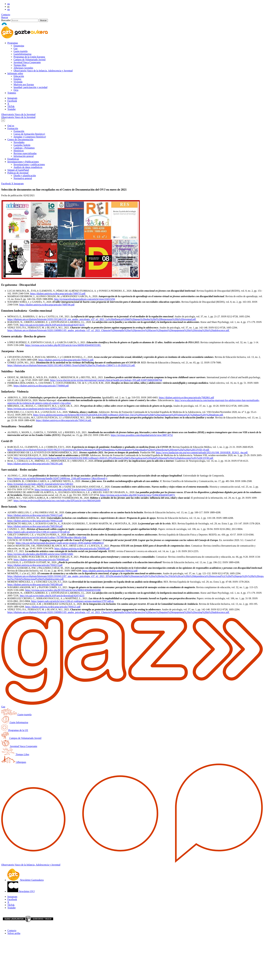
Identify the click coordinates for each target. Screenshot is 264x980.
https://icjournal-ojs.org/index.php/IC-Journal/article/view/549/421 (40, 484)
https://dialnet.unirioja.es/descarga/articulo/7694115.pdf (35, 515)
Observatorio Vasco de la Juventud (18, 114)
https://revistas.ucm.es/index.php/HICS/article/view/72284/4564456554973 (138, 495)
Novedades (19, 142)
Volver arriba (14, 933)
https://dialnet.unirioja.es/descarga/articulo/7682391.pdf (35, 464)
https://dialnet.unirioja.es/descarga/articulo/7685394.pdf (35, 526)
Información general (24, 156)
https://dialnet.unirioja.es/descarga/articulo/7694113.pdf (35, 565)
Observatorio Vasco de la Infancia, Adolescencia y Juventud (43, 71)
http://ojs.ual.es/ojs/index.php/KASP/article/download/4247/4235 (52, 325)
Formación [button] (13, 128)
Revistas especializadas (25, 153)
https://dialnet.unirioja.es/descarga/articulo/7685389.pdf (35, 585)
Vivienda (18, 82)
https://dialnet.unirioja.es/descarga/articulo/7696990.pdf (82, 548)
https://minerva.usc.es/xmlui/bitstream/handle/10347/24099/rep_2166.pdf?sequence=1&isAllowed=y (57, 478)
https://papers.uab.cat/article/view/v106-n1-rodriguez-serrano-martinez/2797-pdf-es (73, 601)
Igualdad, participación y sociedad (30, 87)
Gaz (16, 48)
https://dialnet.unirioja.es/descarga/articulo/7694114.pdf (64, 420)
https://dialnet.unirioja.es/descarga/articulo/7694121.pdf (53, 607)
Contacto (6, 15)
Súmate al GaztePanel (18, 170)
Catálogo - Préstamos (24, 148)
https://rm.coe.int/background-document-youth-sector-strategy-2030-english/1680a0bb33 (60, 543)
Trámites (12, 93)
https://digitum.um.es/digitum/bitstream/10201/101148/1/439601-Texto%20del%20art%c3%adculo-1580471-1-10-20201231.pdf (71, 365)
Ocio (16, 90)
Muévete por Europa (24, 84)
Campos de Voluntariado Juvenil (30, 60)
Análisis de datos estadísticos (28, 167)
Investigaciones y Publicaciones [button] (23, 162)
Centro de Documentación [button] (20, 139)
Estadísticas (13, 159)
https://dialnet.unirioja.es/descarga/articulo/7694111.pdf (66, 360)
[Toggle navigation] (3, 120)
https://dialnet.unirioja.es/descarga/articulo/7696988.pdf (41, 560)
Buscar (5, 17)
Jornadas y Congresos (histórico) (30, 137)
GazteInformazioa (22, 54)
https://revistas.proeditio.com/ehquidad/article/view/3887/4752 (142, 435)
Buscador (6, 20)
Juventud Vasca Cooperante (27, 62)
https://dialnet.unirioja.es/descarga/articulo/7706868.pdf (41, 386)
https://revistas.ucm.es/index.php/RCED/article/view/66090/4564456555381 (63, 345)
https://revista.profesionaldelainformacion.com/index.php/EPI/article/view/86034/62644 (57, 501)
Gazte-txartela (21, 51)
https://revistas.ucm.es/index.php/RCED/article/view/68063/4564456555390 (63, 590)
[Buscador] (25, 20)
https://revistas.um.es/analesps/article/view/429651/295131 (37, 409)
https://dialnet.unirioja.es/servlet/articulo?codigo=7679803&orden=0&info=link (47, 537)
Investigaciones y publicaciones (29, 164)
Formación (19, 131)
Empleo (17, 79)
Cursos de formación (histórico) (29, 134)
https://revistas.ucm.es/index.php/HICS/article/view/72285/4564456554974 (72, 489)
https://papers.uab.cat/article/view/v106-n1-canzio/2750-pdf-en (38, 532)
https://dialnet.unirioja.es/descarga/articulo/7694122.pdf (35, 521)
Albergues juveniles (23, 68)
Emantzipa (19, 46)
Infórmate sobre (15, 73)
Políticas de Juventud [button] (18, 173)
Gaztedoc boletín (22, 145)
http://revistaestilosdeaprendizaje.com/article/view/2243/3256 (85, 299)
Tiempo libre (20, 65)
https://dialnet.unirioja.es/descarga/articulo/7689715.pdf (58, 294)
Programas (13, 43)
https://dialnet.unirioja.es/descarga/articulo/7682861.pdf (186, 397)
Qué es (11, 126)
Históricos (19, 151)
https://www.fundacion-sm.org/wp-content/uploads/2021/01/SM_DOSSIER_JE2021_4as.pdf (202, 452)
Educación (19, 76)
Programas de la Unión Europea (29, 57)
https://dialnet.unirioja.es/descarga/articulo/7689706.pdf (47, 305)
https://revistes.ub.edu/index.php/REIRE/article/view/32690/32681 (40, 554)
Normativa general (23, 178)
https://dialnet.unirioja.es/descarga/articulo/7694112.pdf (110, 571)
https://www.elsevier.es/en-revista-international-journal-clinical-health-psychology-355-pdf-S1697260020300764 (106, 380)
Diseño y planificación (25, 176)
